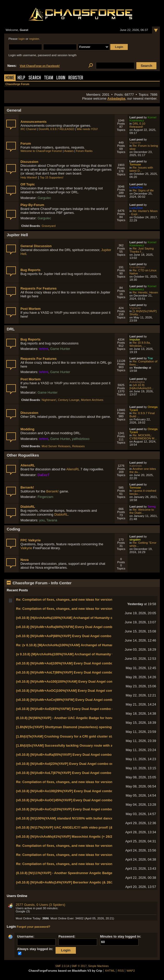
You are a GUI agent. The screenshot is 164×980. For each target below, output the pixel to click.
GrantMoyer (138, 267)
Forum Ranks (84, 151)
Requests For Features (38, 288)
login (22, 39)
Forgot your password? (34, 927)
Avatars (69, 151)
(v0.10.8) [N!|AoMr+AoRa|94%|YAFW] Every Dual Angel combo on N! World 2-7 (78, 627)
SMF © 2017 (79, 966)
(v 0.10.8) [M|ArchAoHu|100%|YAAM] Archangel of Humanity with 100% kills (76, 654)
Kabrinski (136, 466)
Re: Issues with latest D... (141, 169)
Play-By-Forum (32, 205)
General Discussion (36, 246)
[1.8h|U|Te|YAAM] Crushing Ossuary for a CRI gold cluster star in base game (76, 736)
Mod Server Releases (56, 446)
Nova (24, 560)
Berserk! (27, 487)
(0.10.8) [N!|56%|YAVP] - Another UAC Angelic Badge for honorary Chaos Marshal (80, 718)
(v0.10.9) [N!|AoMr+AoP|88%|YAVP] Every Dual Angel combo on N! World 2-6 (76, 636)
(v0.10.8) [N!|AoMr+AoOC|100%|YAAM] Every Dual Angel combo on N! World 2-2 (79, 691)
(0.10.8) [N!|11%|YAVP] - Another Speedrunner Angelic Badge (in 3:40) (71, 873)
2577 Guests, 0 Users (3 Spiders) (40, 905)
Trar (150, 358)
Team (49, 78)
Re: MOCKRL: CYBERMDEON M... (143, 437)
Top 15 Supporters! (52, 177)
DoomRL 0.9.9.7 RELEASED (56, 129)
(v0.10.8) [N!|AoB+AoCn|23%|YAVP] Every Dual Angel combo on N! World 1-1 (77, 809)
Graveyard (49, 226)
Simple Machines (98, 966)
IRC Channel (28, 129)
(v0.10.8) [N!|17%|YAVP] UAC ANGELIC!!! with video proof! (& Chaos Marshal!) (78, 827)
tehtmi (44, 349)
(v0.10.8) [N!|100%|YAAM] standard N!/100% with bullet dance (64, 818)
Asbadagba (116, 98)
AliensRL (28, 465)
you (42, 520)
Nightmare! (49, 400)
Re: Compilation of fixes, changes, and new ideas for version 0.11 (68, 600)
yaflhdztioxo (81, 439)
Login (61, 78)
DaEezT (44, 475)
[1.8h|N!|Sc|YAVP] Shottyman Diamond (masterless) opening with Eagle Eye (76, 727)
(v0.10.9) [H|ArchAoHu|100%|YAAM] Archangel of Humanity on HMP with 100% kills (82, 618)
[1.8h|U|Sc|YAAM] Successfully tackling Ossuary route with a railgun (70, 745)
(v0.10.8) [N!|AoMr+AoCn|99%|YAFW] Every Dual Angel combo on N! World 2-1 (78, 700)
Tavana (52, 520)
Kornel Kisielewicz (143, 119)
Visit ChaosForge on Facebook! (40, 66)
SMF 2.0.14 (62, 966)
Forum (26, 143)
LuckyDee (136, 187)
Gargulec (44, 198)
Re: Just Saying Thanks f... (142, 250)
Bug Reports (30, 270)
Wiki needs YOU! (87, 129)
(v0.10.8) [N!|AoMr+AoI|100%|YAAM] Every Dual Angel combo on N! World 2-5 (77, 663)
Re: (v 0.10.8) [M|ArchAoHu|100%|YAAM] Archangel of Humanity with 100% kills (79, 645)
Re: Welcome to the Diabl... (142, 511)
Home (10, 78)
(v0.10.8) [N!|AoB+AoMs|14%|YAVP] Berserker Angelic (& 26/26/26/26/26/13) (75, 882)
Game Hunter (60, 349)
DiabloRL (28, 507)
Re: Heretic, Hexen (145, 292)
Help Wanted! (29, 177)
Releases (78, 446)
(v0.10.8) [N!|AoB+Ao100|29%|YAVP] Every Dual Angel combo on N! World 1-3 (77, 791)
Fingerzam (45, 497)
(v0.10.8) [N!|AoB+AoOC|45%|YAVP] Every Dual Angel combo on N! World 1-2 (77, 800)
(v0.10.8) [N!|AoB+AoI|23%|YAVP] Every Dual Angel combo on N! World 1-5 (75, 764)
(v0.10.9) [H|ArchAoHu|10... (142, 387)
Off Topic (28, 184)
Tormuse (135, 164)
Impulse (135, 340)
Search (35, 78)
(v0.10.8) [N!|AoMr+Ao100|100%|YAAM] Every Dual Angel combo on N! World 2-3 (79, 681)
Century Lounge (69, 400)
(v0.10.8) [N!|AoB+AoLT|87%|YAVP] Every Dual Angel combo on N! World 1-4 (76, 773)
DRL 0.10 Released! (137, 125)
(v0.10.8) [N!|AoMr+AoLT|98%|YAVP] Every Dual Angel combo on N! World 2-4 (77, 672)
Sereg (152, 507)
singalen (135, 540)
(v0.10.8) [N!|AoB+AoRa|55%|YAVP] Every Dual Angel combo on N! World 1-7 (77, 755)
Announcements (33, 122)
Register (76, 78)
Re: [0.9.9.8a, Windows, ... (140, 344)
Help (21, 78)
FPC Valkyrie (31, 540)
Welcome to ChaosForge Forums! (41, 151)
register (34, 39)
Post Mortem (31, 309)
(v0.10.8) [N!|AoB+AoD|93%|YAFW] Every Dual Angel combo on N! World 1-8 (76, 709)
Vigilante (135, 143)
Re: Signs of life (143, 190)
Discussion (29, 162)
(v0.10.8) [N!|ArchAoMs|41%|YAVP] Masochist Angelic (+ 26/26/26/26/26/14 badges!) (82, 837)
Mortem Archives (92, 400)
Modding (27, 429)
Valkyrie (26, 548)
